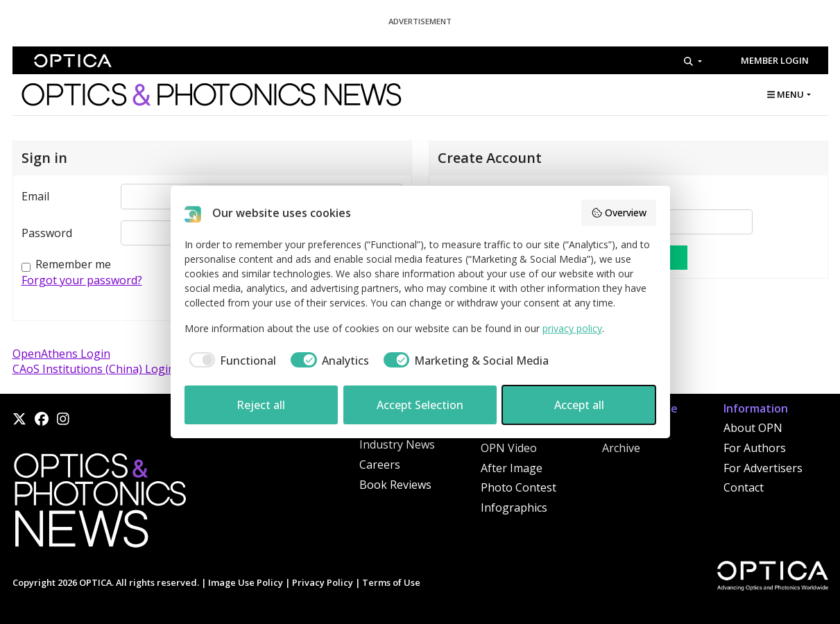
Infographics (514, 508)
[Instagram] (63, 419)
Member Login (775, 60)
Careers (380, 465)
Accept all (579, 405)
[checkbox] (231, 361)
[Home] (99, 504)
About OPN (753, 428)
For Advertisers (763, 468)
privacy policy (572, 328)
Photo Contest (518, 487)
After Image (512, 468)
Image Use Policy (246, 582)
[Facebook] (42, 419)
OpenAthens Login (61, 354)
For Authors (755, 448)
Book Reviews (395, 485)
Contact (744, 487)
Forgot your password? (82, 280)
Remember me (73, 264)
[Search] (693, 61)
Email (35, 196)
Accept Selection (420, 405)
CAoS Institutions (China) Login (94, 369)
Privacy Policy (323, 582)
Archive (621, 448)
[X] (19, 419)
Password (47, 233)
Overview (619, 213)
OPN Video (509, 448)
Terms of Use (391, 582)
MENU (786, 94)
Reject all (261, 405)
